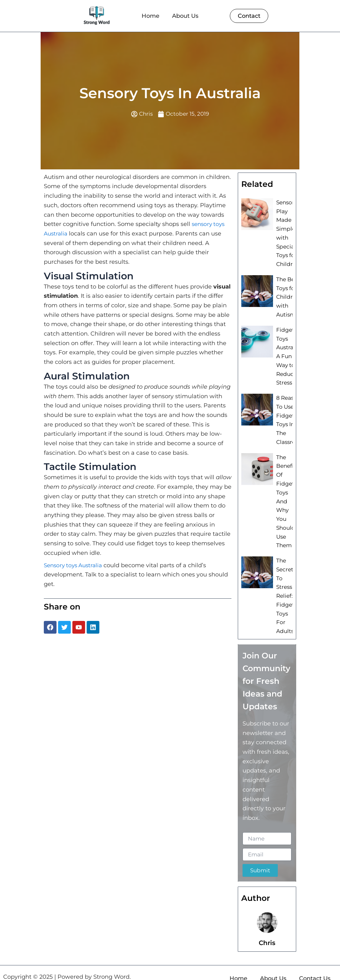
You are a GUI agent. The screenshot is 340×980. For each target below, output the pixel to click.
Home (150, 16)
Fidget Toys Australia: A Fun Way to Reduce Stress (287, 358)
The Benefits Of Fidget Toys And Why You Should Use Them (287, 497)
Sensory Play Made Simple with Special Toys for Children (287, 232)
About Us (185, 16)
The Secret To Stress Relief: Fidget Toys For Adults (285, 587)
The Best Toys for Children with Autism (287, 297)
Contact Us (315, 967)
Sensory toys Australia (75, 566)
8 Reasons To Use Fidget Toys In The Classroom (289, 419)
